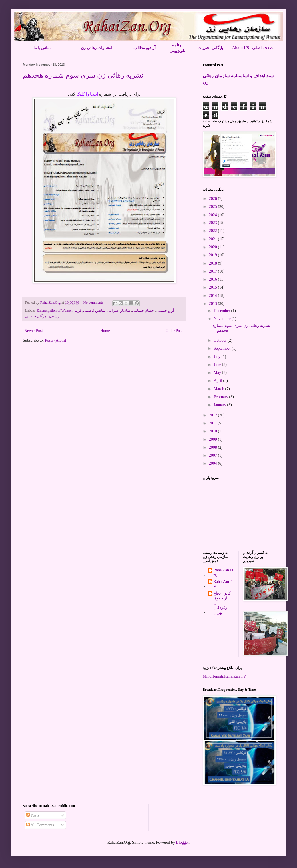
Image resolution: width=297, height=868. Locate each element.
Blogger (182, 842)
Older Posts (175, 331)
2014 (214, 296)
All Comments (40, 825)
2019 (214, 255)
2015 (214, 287)
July (217, 357)
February (221, 397)
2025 (214, 207)
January (220, 405)
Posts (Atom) (55, 340)
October (221, 340)
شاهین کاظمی (94, 311)
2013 (214, 304)
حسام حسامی (143, 311)
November (223, 319)
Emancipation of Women (54, 311)
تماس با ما (42, 48)
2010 (214, 431)
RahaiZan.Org (223, 573)
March (219, 389)
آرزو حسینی (165, 311)
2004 (214, 463)
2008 (214, 447)
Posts (33, 815)
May (218, 373)
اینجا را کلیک (88, 94)
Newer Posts (34, 331)
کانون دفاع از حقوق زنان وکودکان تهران (222, 603)
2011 (213, 423)
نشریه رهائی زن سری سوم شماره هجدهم (83, 75)
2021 (214, 239)
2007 (214, 455)
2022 (214, 231)
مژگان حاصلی (36, 316)
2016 (214, 279)
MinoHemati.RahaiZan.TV (224, 676)
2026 (214, 199)
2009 (214, 439)
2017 (214, 271)
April (218, 381)
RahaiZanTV (223, 584)
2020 (214, 247)
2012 (214, 415)
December (222, 311)
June (218, 365)
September (223, 348)
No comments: (94, 303)
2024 (214, 215)
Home (105, 331)
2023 (214, 223)
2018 (214, 263)
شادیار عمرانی (119, 311)
